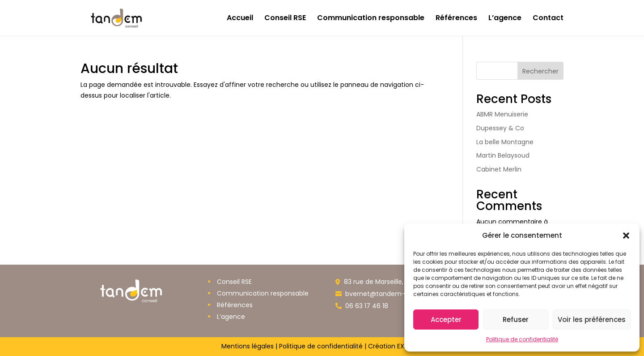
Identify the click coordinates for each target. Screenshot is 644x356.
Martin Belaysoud (503, 155)
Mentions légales (248, 346)
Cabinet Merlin (499, 169)
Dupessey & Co (500, 128)
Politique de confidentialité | (323, 346)
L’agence (505, 19)
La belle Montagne (505, 142)
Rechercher (540, 71)
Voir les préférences (592, 320)
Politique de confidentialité (522, 339)
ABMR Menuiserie (502, 114)
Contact (548, 19)
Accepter (446, 320)
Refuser (516, 320)
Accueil (240, 19)
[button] (626, 236)
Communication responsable (371, 19)
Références (456, 19)
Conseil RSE (285, 19)
